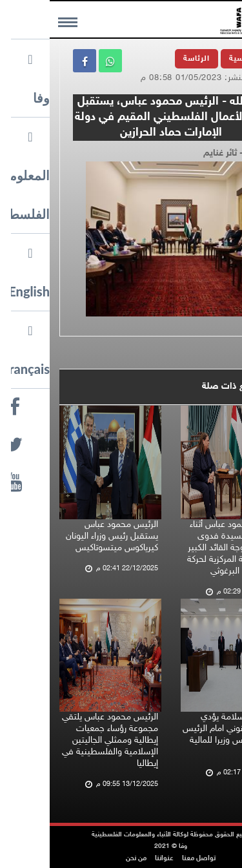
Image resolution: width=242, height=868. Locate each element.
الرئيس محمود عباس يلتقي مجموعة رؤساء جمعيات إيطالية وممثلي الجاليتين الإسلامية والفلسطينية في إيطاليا (60, 740)
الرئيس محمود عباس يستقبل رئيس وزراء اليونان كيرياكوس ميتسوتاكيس (62, 536)
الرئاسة (147, 59)
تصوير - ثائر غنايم (186, 153)
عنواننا (115, 859)
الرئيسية (195, 59)
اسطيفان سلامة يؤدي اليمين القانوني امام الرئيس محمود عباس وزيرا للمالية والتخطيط (181, 735)
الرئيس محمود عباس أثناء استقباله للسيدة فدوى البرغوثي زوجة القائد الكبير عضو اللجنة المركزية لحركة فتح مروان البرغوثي (183, 548)
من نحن (86, 859)
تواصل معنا (149, 859)
